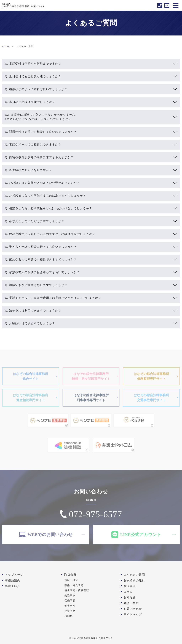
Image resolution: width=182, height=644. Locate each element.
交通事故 (70, 595)
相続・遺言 (71, 580)
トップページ (14, 575)
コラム (128, 592)
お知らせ (130, 597)
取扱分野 (70, 575)
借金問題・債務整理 (77, 590)
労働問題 (70, 601)
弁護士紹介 (13, 586)
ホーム (6, 46)
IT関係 (69, 616)
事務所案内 (13, 580)
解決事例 (130, 586)
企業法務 (70, 611)
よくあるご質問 (134, 575)
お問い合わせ (133, 609)
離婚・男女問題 (74, 585)
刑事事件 (70, 606)
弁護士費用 (131, 603)
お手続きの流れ (134, 580)
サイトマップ (133, 614)
